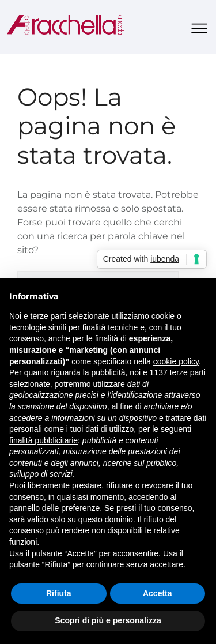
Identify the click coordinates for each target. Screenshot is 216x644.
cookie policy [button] (176, 361)
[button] (199, 29)
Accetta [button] (158, 593)
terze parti (188, 372)
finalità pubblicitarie (43, 440)
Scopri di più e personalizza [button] (108, 620)
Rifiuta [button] (59, 593)
